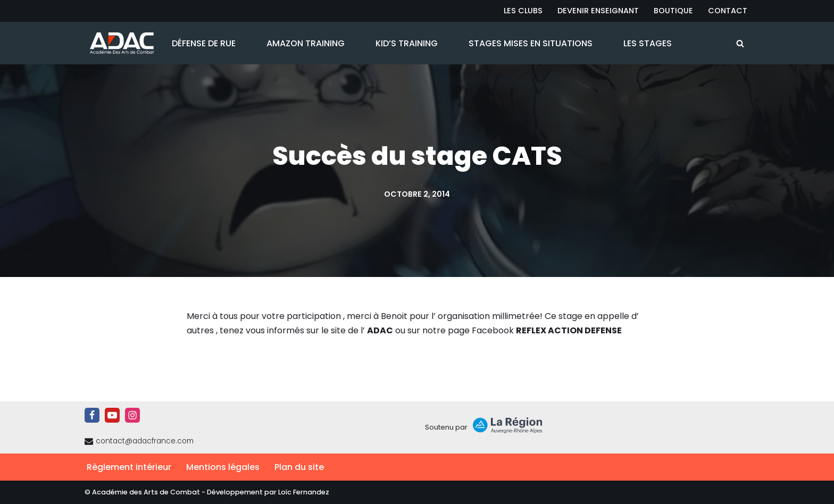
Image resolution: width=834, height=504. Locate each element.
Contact (728, 11)
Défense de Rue (204, 43)
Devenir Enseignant (598, 11)
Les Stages (648, 43)
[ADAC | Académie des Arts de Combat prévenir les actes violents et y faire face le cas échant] (119, 43)
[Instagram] (132, 415)
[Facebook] (92, 415)
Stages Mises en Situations (531, 43)
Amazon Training (306, 43)
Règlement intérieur (129, 467)
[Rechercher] (740, 43)
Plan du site (299, 467)
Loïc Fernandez (304, 492)
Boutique (673, 11)
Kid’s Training (407, 43)
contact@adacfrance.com (145, 441)
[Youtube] (112, 415)
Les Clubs (523, 11)
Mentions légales (223, 467)
